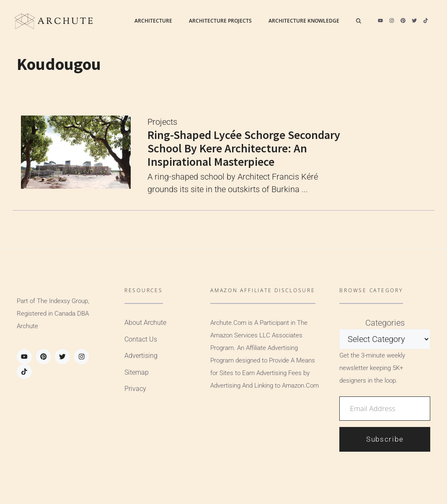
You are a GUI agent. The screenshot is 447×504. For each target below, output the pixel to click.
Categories (385, 323)
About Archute (145, 323)
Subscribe (385, 439)
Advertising (141, 356)
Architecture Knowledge (304, 21)
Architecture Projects (220, 21)
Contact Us (141, 339)
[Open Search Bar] (359, 21)
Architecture (153, 21)
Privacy (135, 389)
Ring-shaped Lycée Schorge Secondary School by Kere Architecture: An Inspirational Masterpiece (244, 148)
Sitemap (137, 372)
